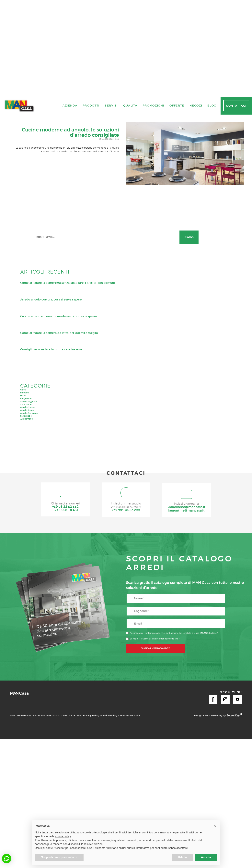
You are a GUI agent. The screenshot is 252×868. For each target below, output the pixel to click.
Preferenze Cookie (130, 796)
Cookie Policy (109, 796)
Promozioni (154, 596)
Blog (212, 596)
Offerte (177, 596)
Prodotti (91, 596)
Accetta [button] (206, 857)
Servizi (111, 596)
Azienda (70, 596)
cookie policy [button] (63, 836)
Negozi (196, 596)
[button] (7, 859)
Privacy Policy (91, 796)
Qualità (130, 596)
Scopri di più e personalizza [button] (59, 857)
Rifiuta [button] (183, 857)
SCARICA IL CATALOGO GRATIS (156, 729)
